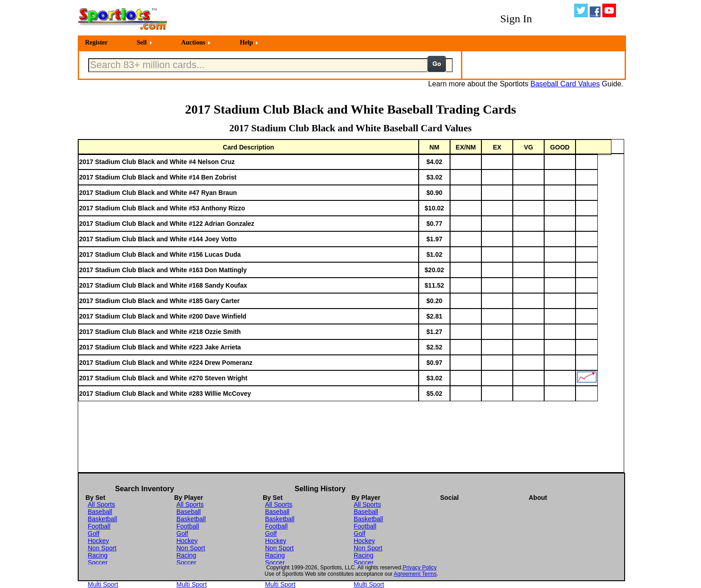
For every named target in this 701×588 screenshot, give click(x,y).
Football (99, 526)
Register (96, 42)
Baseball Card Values (565, 84)
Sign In (516, 19)
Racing (98, 555)
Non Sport (102, 548)
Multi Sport (103, 584)
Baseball (100, 512)
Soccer (98, 563)
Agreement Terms (415, 574)
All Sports (101, 504)
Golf (94, 533)
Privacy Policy (420, 568)
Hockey (98, 541)
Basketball (103, 519)
